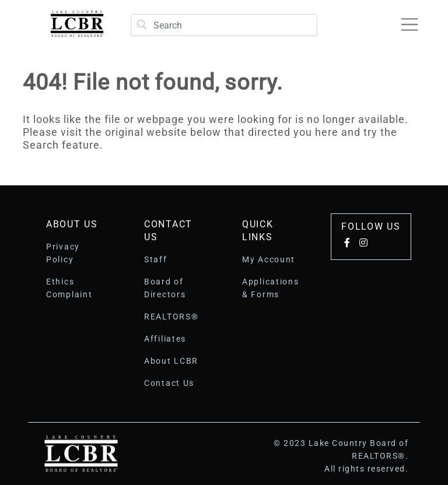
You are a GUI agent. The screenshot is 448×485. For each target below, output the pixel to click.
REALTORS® (171, 317)
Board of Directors (165, 288)
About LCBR (171, 361)
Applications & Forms (270, 288)
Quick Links (258, 231)
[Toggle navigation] (409, 24)
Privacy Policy (63, 253)
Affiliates (165, 339)
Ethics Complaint (69, 288)
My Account (269, 259)
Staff (156, 259)
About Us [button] (72, 224)
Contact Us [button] (168, 231)
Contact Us (169, 383)
